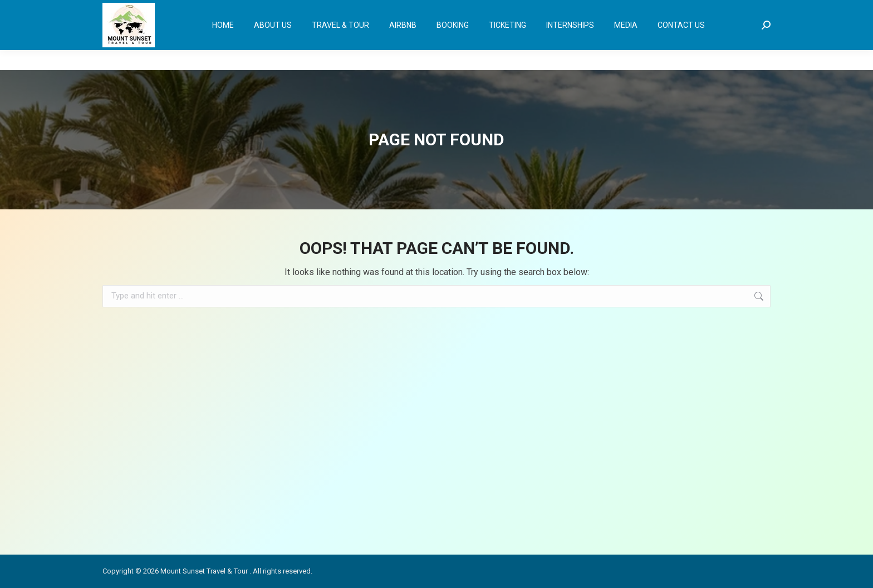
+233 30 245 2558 (136, 10)
